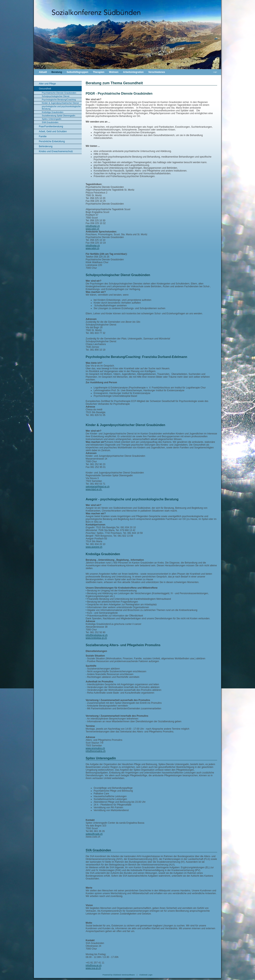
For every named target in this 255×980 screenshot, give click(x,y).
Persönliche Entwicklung (52, 141)
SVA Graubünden (50, 122)
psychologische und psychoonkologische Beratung (61, 108)
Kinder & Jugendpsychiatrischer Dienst (60, 103)
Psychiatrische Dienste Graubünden (59, 93)
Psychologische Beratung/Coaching (59, 100)
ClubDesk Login (146, 975)
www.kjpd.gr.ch (94, 489)
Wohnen (114, 72)
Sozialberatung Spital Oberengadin (58, 116)
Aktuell (43, 72)
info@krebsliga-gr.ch (97, 635)
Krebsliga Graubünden (53, 112)
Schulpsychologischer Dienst (56, 96)
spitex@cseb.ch (94, 834)
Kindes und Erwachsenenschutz (56, 151)
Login (215, 72)
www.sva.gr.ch (93, 968)
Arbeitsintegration (133, 72)
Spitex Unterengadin (52, 119)
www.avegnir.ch (94, 547)
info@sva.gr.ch (94, 965)
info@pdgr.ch (93, 226)
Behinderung (46, 146)
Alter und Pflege (47, 84)
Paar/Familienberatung (51, 126)
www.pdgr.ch (92, 229)
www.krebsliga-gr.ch (96, 638)
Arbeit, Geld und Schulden (53, 131)
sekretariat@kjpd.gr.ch (98, 487)
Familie (43, 136)
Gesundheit (45, 89)
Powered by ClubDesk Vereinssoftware (119, 975)
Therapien (99, 72)
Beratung (57, 72)
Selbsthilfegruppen (77, 72)
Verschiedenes (157, 72)
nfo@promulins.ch (96, 751)
